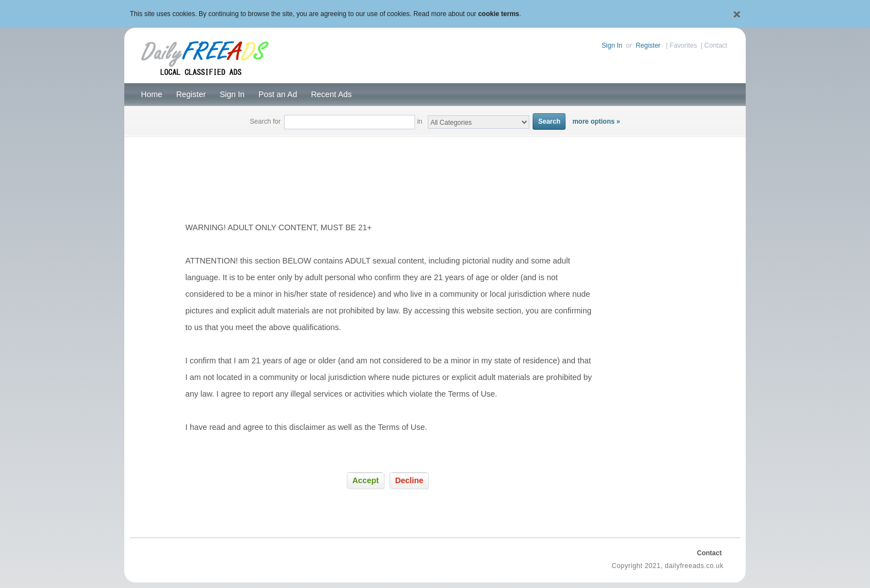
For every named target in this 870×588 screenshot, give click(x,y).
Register (648, 45)
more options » (596, 121)
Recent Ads (331, 94)
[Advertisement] (435, 164)
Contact (715, 45)
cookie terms (499, 14)
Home (151, 94)
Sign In (612, 45)
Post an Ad (278, 94)
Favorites (683, 45)
